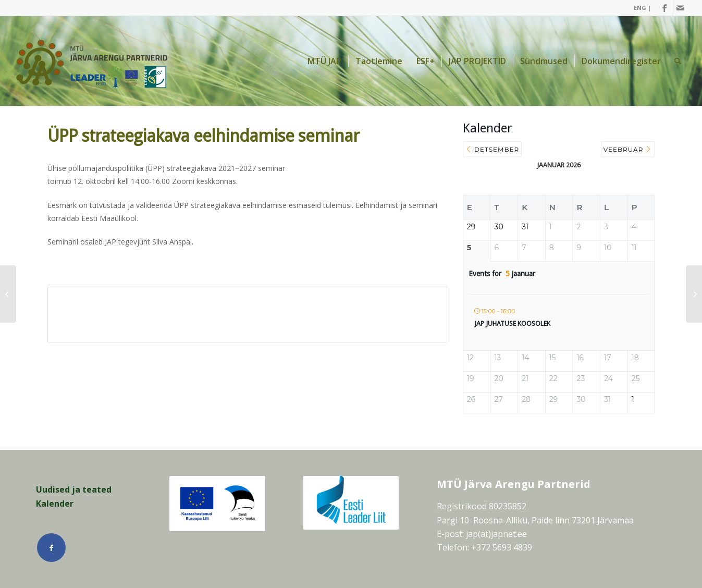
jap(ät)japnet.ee (496, 534)
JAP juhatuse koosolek (512, 323)
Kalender (55, 504)
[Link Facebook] (664, 8)
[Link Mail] (680, 8)
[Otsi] (678, 61)
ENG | (642, 8)
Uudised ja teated (74, 489)
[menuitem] (640, 8)
